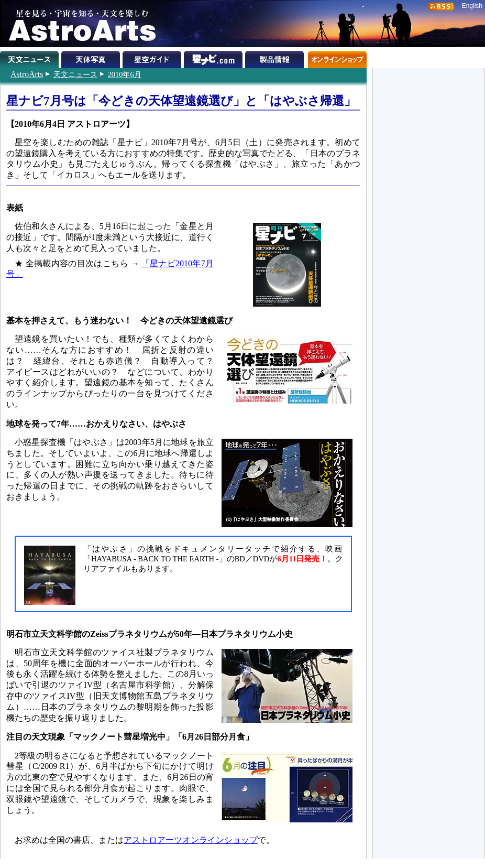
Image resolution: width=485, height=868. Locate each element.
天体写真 (92, 58)
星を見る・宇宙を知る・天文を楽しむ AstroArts (79, 24)
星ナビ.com (214, 58)
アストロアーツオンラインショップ (191, 840)
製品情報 (276, 58)
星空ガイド (153, 58)
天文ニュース (75, 74)
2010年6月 (125, 74)
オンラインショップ (337, 58)
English (472, 6)
